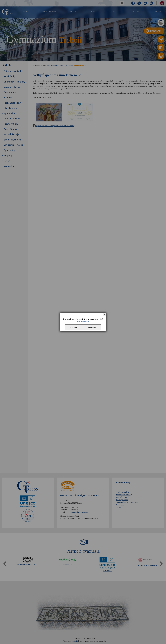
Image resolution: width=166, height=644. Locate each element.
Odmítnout (92, 327)
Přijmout (74, 327)
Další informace (83, 321)
